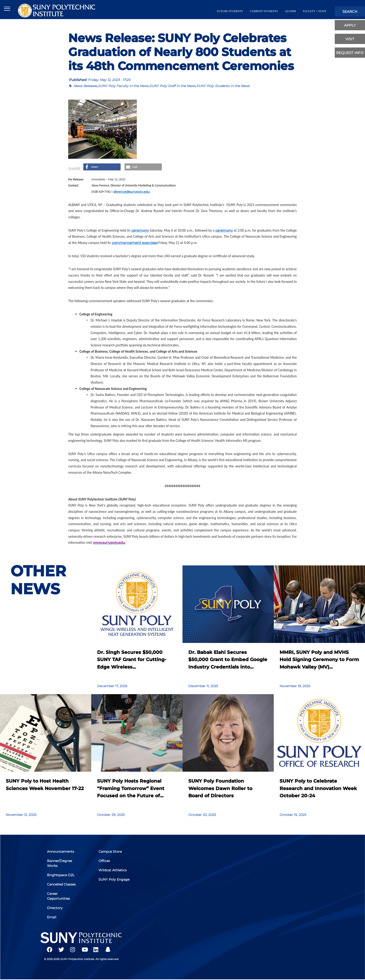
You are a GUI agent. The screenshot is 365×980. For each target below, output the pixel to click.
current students (264, 11)
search (350, 12)
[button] (102, 167)
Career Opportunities (59, 896)
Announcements (61, 852)
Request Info (350, 53)
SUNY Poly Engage (114, 880)
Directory (55, 908)
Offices (104, 862)
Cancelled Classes (62, 885)
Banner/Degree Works (60, 864)
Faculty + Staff (315, 11)
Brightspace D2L (61, 875)
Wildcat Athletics (113, 871)
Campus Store (110, 852)
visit (350, 39)
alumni (291, 11)
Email (52, 917)
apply (350, 25)
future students (230, 11)
